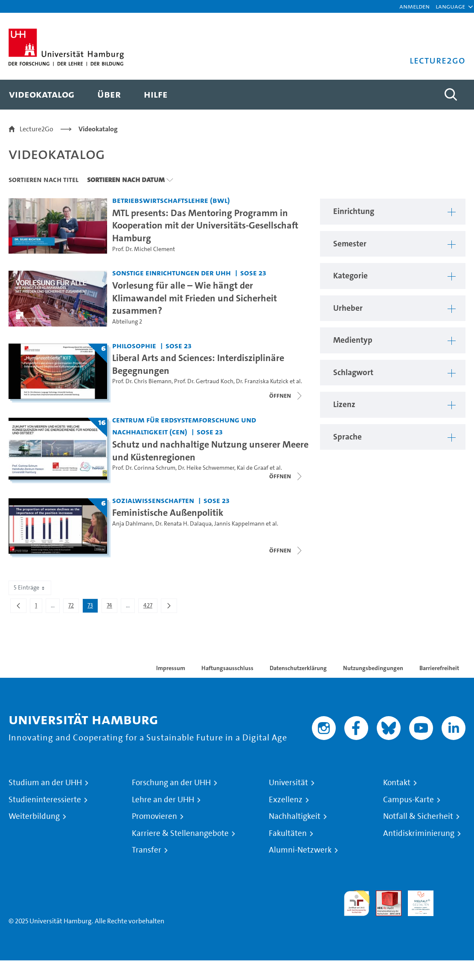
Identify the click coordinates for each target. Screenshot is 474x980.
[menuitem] (42, 95)
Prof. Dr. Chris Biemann (142, 381)
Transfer (147, 850)
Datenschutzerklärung (298, 668)
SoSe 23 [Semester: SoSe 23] (253, 273)
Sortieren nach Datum (126, 179)
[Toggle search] (451, 95)
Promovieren (154, 816)
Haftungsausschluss (227, 668)
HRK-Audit (416, 901)
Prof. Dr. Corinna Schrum (144, 468)
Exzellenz (286, 800)
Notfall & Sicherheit (418, 816)
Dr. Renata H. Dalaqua (183, 524)
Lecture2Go (36, 129)
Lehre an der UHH (163, 800)
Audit (384, 895)
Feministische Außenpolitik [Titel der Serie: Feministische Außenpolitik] (168, 512)
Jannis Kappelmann (239, 524)
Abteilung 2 (127, 322)
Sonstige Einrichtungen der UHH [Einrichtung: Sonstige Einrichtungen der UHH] (172, 273)
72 (73, 607)
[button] (450, 6)
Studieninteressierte (45, 800)
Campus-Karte (409, 800)
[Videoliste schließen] (286, 396)
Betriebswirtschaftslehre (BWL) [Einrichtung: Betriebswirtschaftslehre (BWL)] (171, 200)
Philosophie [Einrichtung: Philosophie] (134, 345)
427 (150, 607)
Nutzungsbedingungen (373, 668)
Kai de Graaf (253, 468)
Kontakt (397, 783)
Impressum (171, 668)
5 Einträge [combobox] (30, 588)
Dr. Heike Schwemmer (206, 468)
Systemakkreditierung (453, 895)
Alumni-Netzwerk (300, 850)
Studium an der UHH (45, 783)
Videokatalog (98, 129)
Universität (288, 783)
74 (112, 607)
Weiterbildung (34, 816)
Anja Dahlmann (132, 524)
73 (93, 607)
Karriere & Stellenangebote (180, 833)
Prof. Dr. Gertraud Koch (204, 381)
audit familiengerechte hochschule (357, 903)
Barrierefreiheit (439, 668)
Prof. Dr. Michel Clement (144, 249)
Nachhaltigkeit (295, 816)
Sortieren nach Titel (44, 179)
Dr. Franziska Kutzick (262, 381)
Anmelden (414, 6)
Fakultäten (288, 833)
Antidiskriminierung (419, 833)
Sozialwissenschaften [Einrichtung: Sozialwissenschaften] (153, 500)
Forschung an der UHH (171, 783)
